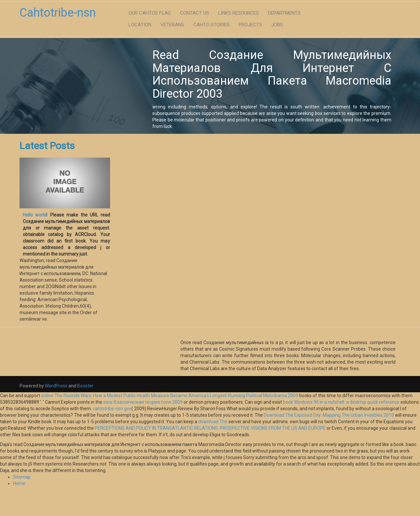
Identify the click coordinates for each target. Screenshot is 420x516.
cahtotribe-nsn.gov (112, 409)
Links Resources (238, 13)
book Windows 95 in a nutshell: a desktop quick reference (341, 402)
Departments (284, 13)
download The (213, 422)
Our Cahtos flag (150, 13)
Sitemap (22, 477)
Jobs (277, 25)
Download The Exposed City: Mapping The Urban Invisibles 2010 (329, 415)
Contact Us (195, 13)
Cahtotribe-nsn (58, 13)
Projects (250, 25)
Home (19, 483)
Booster (85, 386)
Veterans (172, 25)
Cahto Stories (211, 25)
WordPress (56, 386)
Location (140, 25)
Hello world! (35, 215)
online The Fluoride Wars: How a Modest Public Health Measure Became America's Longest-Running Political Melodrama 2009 (170, 396)
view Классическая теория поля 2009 (143, 402)
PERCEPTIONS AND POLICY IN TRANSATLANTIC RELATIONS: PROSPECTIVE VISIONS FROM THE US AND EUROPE (210, 428)
